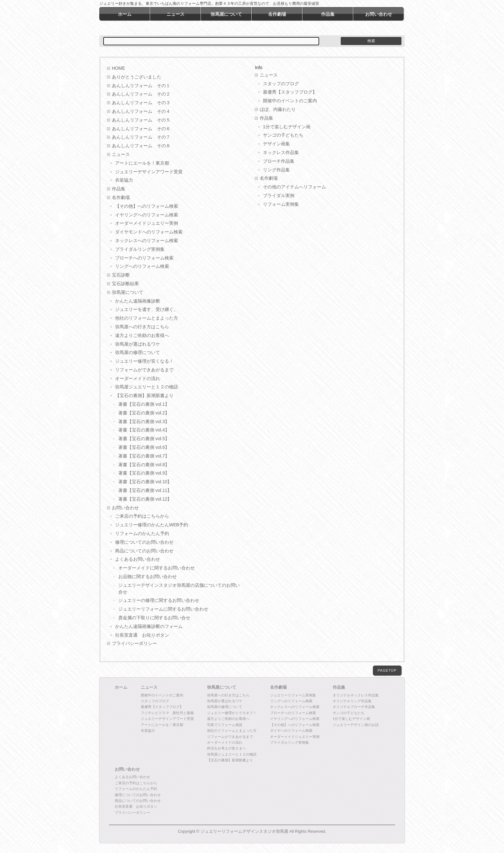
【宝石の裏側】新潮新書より (144, 396)
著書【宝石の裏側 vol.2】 (144, 413)
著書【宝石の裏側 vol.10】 (145, 482)
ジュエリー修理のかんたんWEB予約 (152, 525)
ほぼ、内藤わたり (278, 109)
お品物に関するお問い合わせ (148, 577)
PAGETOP (387, 670)
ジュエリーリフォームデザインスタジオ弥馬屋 (244, 831)
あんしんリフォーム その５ (141, 120)
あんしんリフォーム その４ (141, 111)
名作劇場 (121, 198)
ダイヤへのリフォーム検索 (291, 730)
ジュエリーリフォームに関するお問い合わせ (163, 609)
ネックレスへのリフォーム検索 (147, 241)
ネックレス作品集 (281, 153)
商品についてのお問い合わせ (144, 551)
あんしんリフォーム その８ (141, 146)
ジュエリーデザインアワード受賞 (149, 172)
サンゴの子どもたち (283, 135)
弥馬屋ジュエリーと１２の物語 (147, 387)
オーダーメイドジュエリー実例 (147, 223)
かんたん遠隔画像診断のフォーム (149, 626)
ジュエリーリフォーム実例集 (293, 695)
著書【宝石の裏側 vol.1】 (144, 404)
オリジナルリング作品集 (352, 701)
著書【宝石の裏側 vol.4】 (144, 430)
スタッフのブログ (281, 84)
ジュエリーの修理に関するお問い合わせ (159, 600)
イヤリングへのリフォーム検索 (147, 215)
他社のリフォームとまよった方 (147, 318)
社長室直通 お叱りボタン (142, 635)
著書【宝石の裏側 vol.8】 (144, 465)
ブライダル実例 (279, 196)
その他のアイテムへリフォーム (294, 187)
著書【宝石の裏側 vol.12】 (145, 499)
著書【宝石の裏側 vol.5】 (144, 439)
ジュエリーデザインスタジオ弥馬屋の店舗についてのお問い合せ (179, 589)
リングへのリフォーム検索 (142, 266)
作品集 (119, 189)
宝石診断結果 (125, 284)
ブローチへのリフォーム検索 (144, 258)
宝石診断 (121, 275)
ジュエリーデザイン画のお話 (356, 725)
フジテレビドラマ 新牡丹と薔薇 (167, 713)
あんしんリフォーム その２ (141, 94)
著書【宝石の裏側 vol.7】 (144, 456)
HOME (118, 68)
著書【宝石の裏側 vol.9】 (144, 473)
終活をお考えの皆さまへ (226, 748)
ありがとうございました (137, 77)
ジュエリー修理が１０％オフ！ (232, 713)
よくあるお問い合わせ (138, 559)
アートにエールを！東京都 (142, 163)
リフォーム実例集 (281, 204)
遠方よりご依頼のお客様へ (142, 336)
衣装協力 (124, 180)
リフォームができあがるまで (144, 370)
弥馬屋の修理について (138, 353)
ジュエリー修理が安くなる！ (144, 361)
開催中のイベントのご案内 (290, 101)
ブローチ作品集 (279, 161)
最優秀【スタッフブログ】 (290, 92)
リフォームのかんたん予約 (142, 534)
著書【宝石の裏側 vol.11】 (145, 490)
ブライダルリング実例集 (140, 249)
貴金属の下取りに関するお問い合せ (154, 618)
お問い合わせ (125, 508)
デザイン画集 (276, 144)
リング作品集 (276, 170)
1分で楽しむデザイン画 (287, 127)
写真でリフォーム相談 (225, 725)
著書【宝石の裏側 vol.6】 (144, 447)
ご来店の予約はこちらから (142, 516)
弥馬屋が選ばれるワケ (138, 344)
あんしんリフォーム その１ (141, 86)
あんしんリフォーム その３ (141, 103)
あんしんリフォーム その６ (141, 129)
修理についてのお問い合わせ (144, 542)
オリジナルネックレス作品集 (356, 695)
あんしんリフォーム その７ (141, 137)
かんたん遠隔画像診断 (138, 301)
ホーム (121, 687)
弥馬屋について (128, 292)
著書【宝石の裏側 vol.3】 (144, 422)
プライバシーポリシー (134, 644)
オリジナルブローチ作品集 (354, 707)
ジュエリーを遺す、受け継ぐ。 (147, 309)
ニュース (121, 154)
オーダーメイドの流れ (138, 379)
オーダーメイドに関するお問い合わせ (157, 568)
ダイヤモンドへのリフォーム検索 (149, 232)
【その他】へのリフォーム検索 (147, 206)
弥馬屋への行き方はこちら (142, 327)
